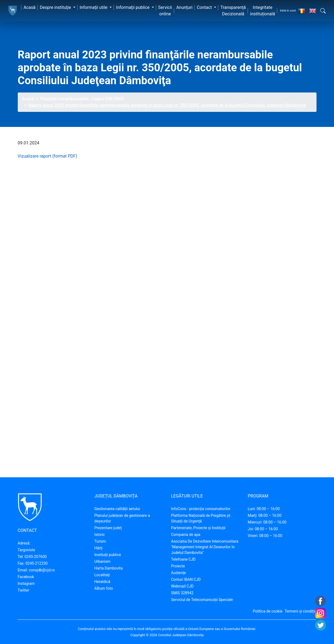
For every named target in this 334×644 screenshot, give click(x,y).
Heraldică (102, 582)
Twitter (24, 590)
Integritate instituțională (263, 11)
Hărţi (99, 548)
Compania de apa (186, 535)
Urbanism (103, 561)
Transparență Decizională (233, 11)
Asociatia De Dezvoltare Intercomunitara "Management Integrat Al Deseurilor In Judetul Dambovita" (205, 547)
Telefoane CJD (183, 559)
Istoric (100, 535)
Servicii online (165, 11)
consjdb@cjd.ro (42, 570)
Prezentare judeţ (108, 528)
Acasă (29, 7)
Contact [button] (205, 7)
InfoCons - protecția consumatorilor (201, 509)
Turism (100, 541)
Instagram (26, 583)
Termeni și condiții (300, 611)
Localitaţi (102, 575)
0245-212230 (36, 563)
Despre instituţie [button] (56, 7)
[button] (323, 11)
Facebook (26, 577)
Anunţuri (184, 7)
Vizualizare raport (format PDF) (48, 156)
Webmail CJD (182, 586)
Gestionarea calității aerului (117, 509)
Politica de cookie (268, 611)
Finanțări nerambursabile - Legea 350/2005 (82, 99)
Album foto (104, 588)
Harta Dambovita (109, 568)
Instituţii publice (108, 555)
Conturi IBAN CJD (186, 579)
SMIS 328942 (182, 593)
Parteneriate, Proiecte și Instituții (198, 528)
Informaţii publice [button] (133, 7)
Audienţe (179, 573)
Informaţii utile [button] (94, 7)
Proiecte (178, 566)
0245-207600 (36, 557)
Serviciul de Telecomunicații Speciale (202, 600)
